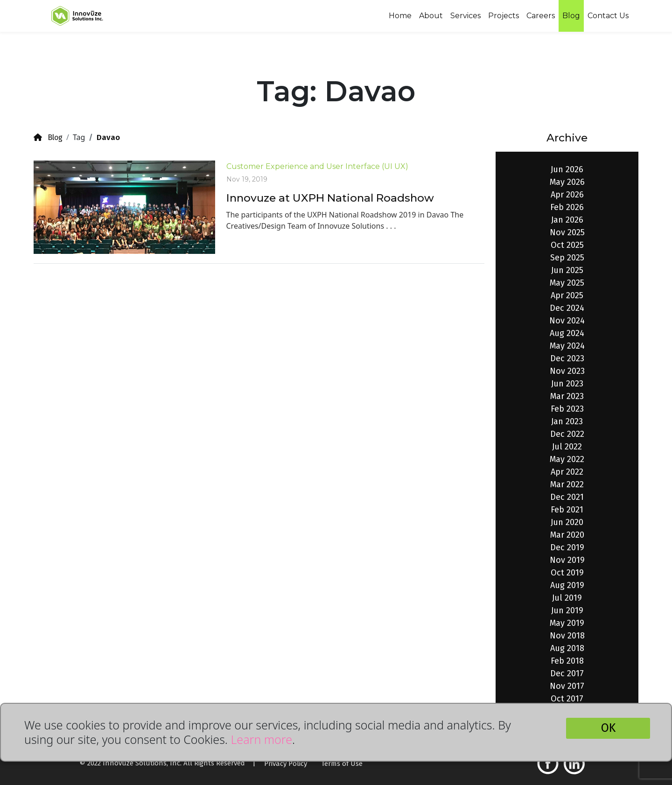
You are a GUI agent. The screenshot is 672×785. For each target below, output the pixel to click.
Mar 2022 (567, 484)
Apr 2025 (567, 295)
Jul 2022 (567, 447)
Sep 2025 (567, 258)
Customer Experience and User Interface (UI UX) (317, 166)
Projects (504, 16)
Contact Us (608, 16)
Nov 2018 (567, 636)
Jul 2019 (567, 598)
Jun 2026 (567, 169)
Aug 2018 (567, 648)
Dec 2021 (567, 497)
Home (400, 16)
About (431, 16)
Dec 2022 (567, 434)
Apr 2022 (567, 472)
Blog (571, 16)
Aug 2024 (567, 333)
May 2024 (567, 346)
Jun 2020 (567, 522)
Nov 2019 (567, 560)
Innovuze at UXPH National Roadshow (330, 198)
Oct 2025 (567, 245)
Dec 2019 (567, 547)
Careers (541, 16)
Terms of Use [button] (342, 764)
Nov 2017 (567, 686)
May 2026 (567, 182)
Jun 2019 (567, 610)
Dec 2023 (567, 358)
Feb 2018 (567, 661)
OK (608, 728)
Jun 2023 (567, 384)
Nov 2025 (567, 232)
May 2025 (567, 283)
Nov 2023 (567, 371)
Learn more (261, 739)
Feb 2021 (567, 510)
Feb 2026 (567, 207)
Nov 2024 (567, 321)
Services (465, 16)
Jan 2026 (567, 220)
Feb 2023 (567, 409)
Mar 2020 (567, 535)
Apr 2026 (567, 195)
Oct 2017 (567, 699)
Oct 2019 (567, 573)
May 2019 (567, 623)
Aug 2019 (567, 585)
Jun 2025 (567, 270)
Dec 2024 (567, 308)
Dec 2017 (567, 673)
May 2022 (567, 459)
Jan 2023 (567, 421)
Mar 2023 (567, 396)
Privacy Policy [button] (286, 764)
